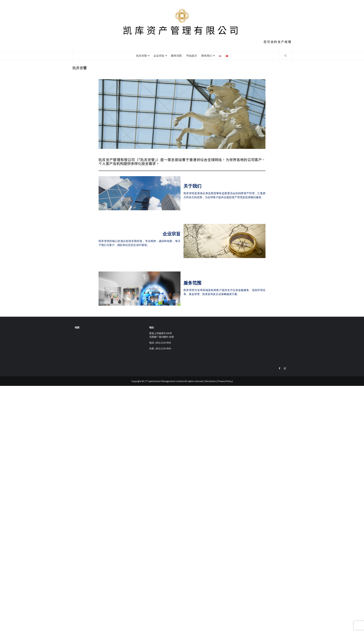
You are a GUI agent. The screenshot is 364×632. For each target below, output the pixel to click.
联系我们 (207, 55)
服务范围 (176, 55)
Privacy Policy (225, 381)
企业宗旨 (159, 55)
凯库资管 (141, 55)
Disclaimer (211, 381)
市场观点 (192, 55)
